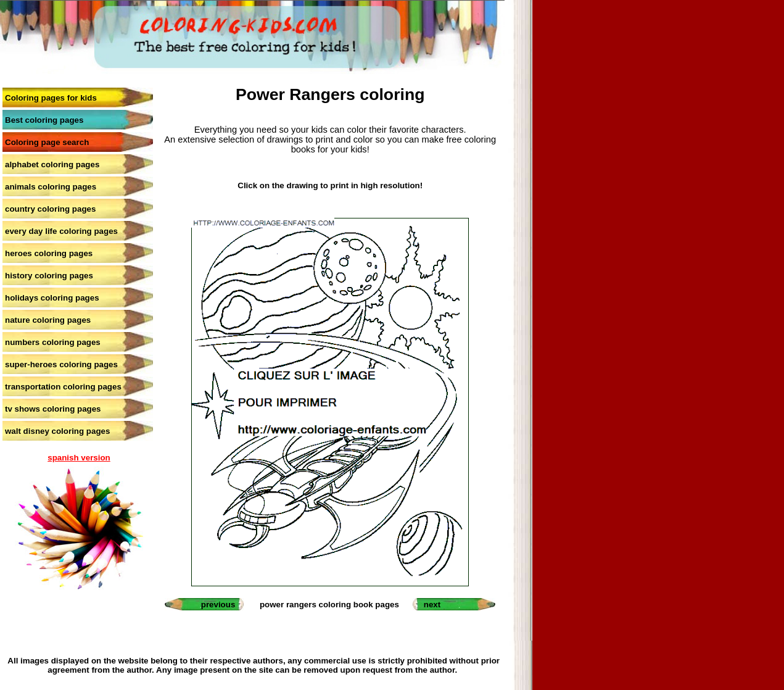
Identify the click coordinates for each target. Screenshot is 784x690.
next (432, 605)
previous (218, 605)
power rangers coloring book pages (329, 605)
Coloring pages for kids (51, 98)
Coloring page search (47, 142)
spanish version (79, 458)
